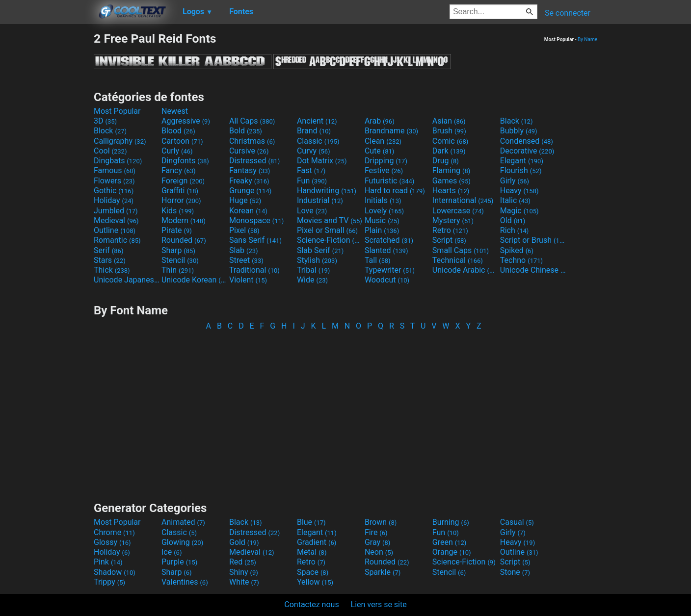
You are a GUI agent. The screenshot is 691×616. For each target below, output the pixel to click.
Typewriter (390, 270)
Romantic (117, 240)
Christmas (252, 141)
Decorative (527, 151)
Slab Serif (320, 250)
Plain (382, 230)
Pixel (244, 230)
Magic (519, 211)
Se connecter (568, 13)
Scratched (389, 240)
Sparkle (383, 572)
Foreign (183, 181)
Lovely (384, 211)
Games (452, 181)
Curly (177, 151)
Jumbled (116, 211)
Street (246, 260)
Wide (312, 280)
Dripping (386, 161)
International (463, 200)
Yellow (315, 582)
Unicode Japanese (127, 280)
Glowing (182, 542)
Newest (175, 111)
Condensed (527, 141)
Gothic (114, 191)
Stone (515, 572)
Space (313, 572)
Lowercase (458, 211)
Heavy (519, 191)
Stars (110, 260)
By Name (587, 39)
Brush (449, 131)
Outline (115, 230)
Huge (245, 200)
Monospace (256, 220)
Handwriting (327, 191)
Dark (449, 151)
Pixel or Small (327, 230)
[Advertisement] (47, 179)
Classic (318, 141)
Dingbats (118, 161)
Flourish (521, 170)
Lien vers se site (379, 604)
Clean (383, 141)
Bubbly (519, 131)
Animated (183, 522)
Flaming (451, 170)
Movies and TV (330, 220)
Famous (115, 170)
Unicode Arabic (465, 270)
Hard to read (395, 191)
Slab (244, 250)
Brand (314, 131)
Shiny (244, 572)
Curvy (314, 151)
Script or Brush (533, 240)
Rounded (184, 240)
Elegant (522, 161)
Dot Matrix (322, 161)
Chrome (114, 532)
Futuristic (390, 181)
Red (243, 562)
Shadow (115, 572)
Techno (521, 260)
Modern (184, 220)
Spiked (517, 250)
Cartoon (182, 141)
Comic (450, 141)
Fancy (179, 170)
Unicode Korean (194, 280)
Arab (380, 121)
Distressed (254, 161)
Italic (515, 200)
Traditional (254, 270)
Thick (112, 270)
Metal (312, 552)
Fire (376, 532)
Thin (178, 270)
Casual (517, 522)
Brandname (391, 131)
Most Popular (117, 111)
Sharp (178, 250)
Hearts (451, 191)
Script (449, 240)
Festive (384, 170)
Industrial (320, 200)
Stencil (180, 260)
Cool (110, 151)
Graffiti (180, 191)
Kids (178, 211)
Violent (248, 280)
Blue (311, 522)
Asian (449, 121)
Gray (377, 542)
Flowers (114, 181)
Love (312, 211)
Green (450, 542)
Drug (446, 161)
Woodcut (387, 280)
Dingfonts (185, 161)
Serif (108, 250)
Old (513, 220)
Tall (378, 260)
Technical (458, 260)
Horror (181, 200)
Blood (178, 131)
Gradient (317, 542)
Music (382, 220)
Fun (312, 181)
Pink (108, 562)
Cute (380, 151)
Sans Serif (255, 240)
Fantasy (250, 170)
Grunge (250, 191)
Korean (248, 211)
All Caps (252, 121)
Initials (383, 200)
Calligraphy (120, 141)
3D (105, 121)
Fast (311, 170)
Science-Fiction (330, 240)
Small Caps (461, 250)
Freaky (249, 181)
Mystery (453, 220)
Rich (515, 230)
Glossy (112, 542)
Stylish (317, 260)
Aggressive (186, 121)
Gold (244, 542)
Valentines (185, 582)
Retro (450, 230)
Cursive (249, 151)
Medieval (116, 220)
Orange (452, 552)
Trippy (109, 582)
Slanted (386, 250)
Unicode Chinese (533, 270)
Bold (246, 131)
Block (110, 131)
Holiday (114, 200)
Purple (179, 562)
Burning (451, 522)
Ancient (317, 121)
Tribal (313, 270)
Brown (381, 522)
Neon (379, 552)
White (244, 582)
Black (517, 121)
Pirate (177, 230)
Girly (515, 181)
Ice (172, 552)
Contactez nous (311, 604)
